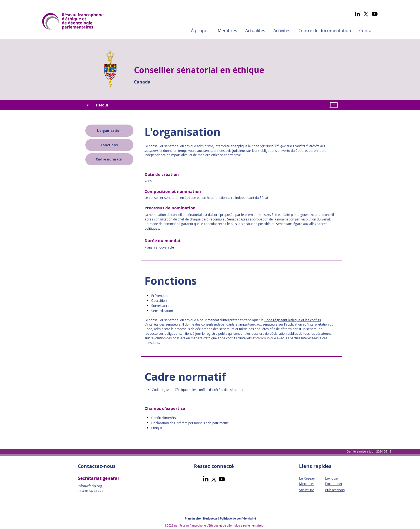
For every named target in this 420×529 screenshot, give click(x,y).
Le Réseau (307, 478)
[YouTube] (375, 14)
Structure (307, 490)
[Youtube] (222, 479)
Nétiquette (210, 519)
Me (302, 484)
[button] (200, 31)
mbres (309, 484)
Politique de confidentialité (238, 519)
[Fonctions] (109, 145)
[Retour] (98, 105)
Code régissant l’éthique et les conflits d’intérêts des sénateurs (198, 390)
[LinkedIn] (357, 14)
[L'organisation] (109, 131)
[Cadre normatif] (109, 159)
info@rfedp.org (90, 486)
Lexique (331, 478)
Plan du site (193, 519)
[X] (366, 14)
